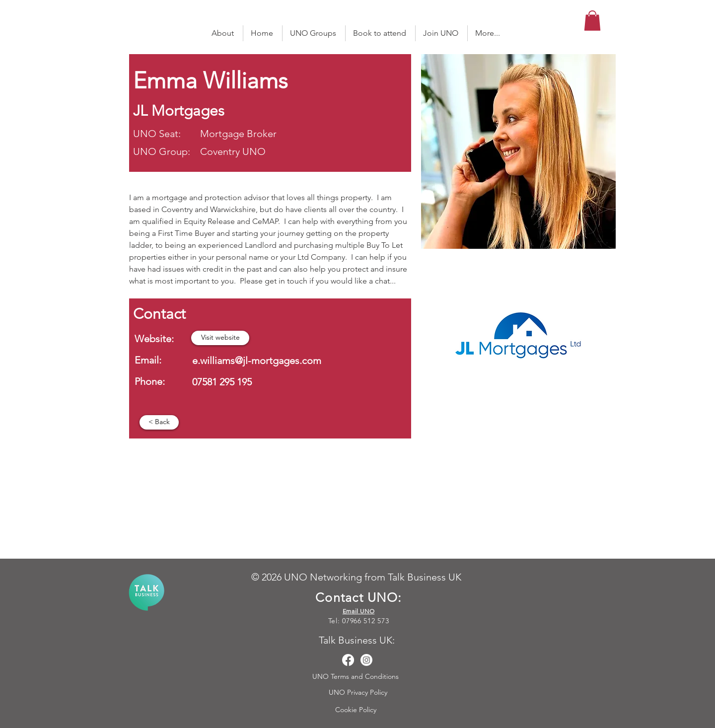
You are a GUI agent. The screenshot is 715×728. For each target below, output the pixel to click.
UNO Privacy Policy (359, 692)
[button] (592, 21)
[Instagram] (366, 660)
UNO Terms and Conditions (357, 676)
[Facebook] (348, 660)
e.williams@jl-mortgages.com (257, 361)
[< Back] (159, 422)
